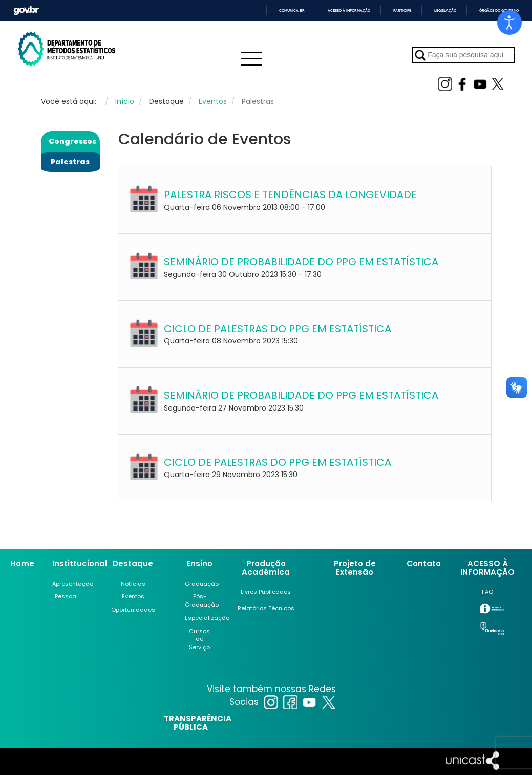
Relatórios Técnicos (266, 608)
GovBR (26, 10)
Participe (402, 10)
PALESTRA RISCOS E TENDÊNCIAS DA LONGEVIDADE (290, 195)
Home (22, 563)
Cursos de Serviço (199, 639)
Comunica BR (292, 10)
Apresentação (73, 584)
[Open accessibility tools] (509, 23)
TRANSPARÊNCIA (198, 718)
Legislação (445, 10)
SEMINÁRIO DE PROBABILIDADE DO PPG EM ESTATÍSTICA (301, 262)
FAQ (487, 592)
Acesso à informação (349, 10)
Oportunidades (133, 610)
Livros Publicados (266, 592)
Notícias (133, 584)
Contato (424, 563)
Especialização (207, 618)
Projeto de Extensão (355, 568)
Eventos (133, 596)
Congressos (72, 141)
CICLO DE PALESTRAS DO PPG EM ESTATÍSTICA (278, 329)
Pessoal (66, 596)
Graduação (202, 584)
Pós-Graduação (202, 600)
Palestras (70, 162)
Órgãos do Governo (499, 10)
